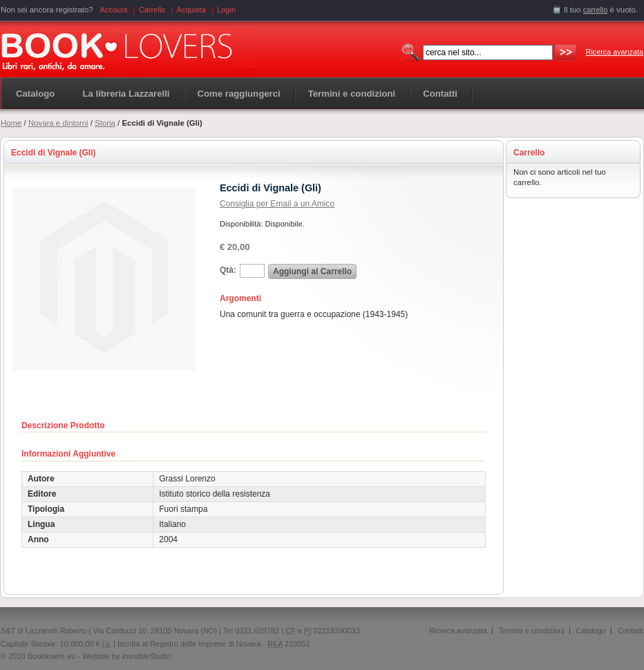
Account (114, 10)
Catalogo (35, 94)
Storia (105, 123)
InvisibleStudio (146, 656)
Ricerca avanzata (615, 52)
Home (11, 123)
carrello (596, 10)
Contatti (631, 631)
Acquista (191, 10)
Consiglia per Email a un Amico (277, 204)
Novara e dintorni (58, 123)
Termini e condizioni (532, 631)
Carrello (152, 10)
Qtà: (228, 270)
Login (226, 10)
